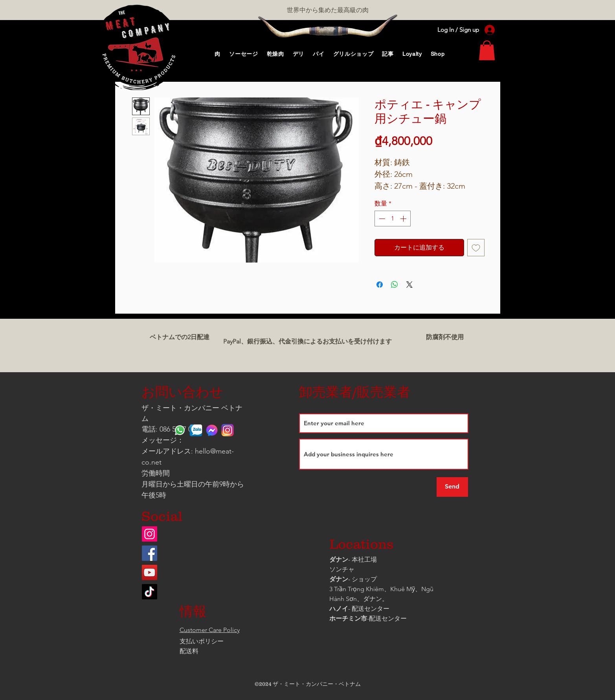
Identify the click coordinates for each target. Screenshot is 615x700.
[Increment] (404, 219)
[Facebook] (150, 553)
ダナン (339, 559)
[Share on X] (409, 285)
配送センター (388, 618)
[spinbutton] (393, 219)
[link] (487, 50)
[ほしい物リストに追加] (476, 248)
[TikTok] (150, 592)
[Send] (452, 487)
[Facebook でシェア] (380, 285)
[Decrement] (381, 219)
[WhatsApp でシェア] (395, 285)
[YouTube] (150, 572)
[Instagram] (150, 534)
